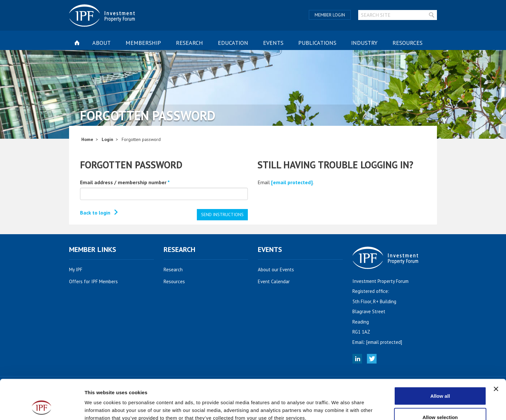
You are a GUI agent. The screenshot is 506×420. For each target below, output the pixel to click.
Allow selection (440, 382)
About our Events (279, 270)
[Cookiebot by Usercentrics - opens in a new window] (42, 407)
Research (189, 43)
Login (107, 139)
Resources (407, 43)
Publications (317, 43)
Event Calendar (277, 281)
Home (87, 139)
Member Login (330, 15)
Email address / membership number (125, 182)
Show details (339, 403)
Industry (364, 43)
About (101, 43)
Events (273, 43)
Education (233, 43)
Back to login (95, 213)
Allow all (440, 360)
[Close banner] (496, 354)
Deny (440, 403)
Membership (143, 43)
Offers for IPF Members (97, 281)
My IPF (79, 270)
